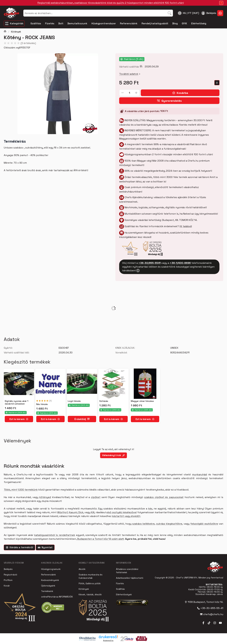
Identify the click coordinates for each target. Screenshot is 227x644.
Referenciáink (48, 575)
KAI (93, 512)
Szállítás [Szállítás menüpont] (36, 23)
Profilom (8, 580)
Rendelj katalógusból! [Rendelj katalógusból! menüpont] (155, 23)
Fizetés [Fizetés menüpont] (50, 23)
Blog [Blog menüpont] (175, 23)
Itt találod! (186, 226)
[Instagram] (215, 623)
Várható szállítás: (131, 67)
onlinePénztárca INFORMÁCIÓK (57, 597)
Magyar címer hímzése (142, 401)
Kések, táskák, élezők (90, 594)
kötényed (45, 497)
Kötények (16, 32)
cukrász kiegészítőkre (169, 524)
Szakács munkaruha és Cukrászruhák (91, 576)
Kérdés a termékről (19, 547)
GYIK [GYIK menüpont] (184, 23)
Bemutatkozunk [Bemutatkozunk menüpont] (77, 23)
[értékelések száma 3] (44, 401)
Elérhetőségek (124, 594)
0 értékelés (29, 43)
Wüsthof (62, 512)
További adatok (130, 74)
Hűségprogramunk (51, 569)
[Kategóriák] (14, 24)
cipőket (96, 497)
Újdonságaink (48, 586)
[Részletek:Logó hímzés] (82, 384)
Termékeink (47, 591)
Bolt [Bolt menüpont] (61, 23)
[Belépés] (209, 13)
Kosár (7, 586)
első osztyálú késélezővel (122, 512)
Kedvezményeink (50, 580)
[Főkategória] (5, 32)
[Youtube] (220, 623)
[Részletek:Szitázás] (113, 384)
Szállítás (120, 589)
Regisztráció (10, 575)
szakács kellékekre (143, 524)
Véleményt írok (113, 455)
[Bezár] (221, 3)
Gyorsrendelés (169, 101)
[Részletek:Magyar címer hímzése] (145, 384)
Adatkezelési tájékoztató (130, 578)
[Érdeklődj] (82, 419)
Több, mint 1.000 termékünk (21, 490)
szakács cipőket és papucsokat (164, 497)
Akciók (82, 569)
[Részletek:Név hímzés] (50, 384)
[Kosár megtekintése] (220, 13)
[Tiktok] (209, 623)
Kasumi (73, 512)
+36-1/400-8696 (180, 263)
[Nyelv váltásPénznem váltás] (188, 13)
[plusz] (136, 93)
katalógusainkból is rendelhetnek (55, 535)
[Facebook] (203, 623)
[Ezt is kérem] (19, 419)
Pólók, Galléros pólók (90, 583)
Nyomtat (45, 547)
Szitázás (104, 401)
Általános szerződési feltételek (127, 571)
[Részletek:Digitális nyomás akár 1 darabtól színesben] (19, 384)
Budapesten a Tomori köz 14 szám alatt (101, 539)
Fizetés (120, 583)
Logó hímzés (74, 401)
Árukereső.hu (108, 641)
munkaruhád (199, 474)
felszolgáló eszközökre (204, 524)
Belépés (8, 569)
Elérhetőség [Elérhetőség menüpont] (199, 23)
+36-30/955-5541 (150, 263)
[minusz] (122, 93)
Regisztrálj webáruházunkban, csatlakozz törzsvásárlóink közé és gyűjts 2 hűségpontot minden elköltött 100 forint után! (111, 3)
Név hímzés (42, 404)
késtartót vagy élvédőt (126, 516)
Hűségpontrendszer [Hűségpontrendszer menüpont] (104, 23)
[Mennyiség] (129, 93)
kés (150, 509)
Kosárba (180, 93)
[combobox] (98, 13)
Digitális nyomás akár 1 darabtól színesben (16, 402)
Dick (81, 512)
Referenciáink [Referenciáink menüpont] (129, 23)
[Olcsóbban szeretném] (217, 83)
